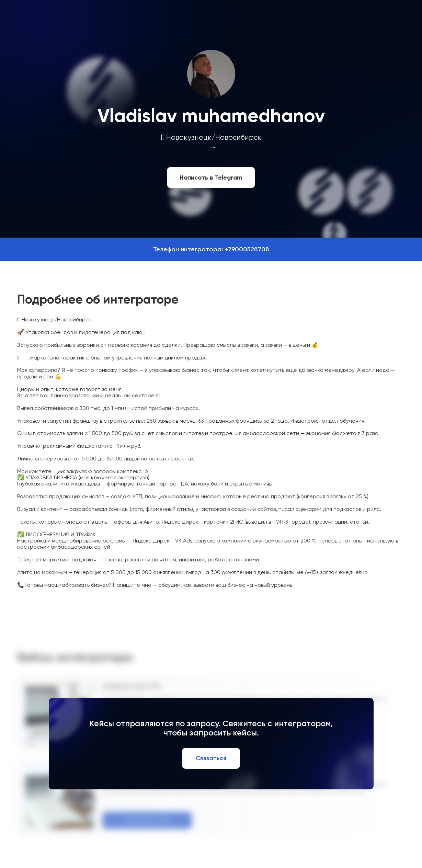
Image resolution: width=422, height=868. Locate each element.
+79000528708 (247, 249)
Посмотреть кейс (147, 820)
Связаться (211, 758)
